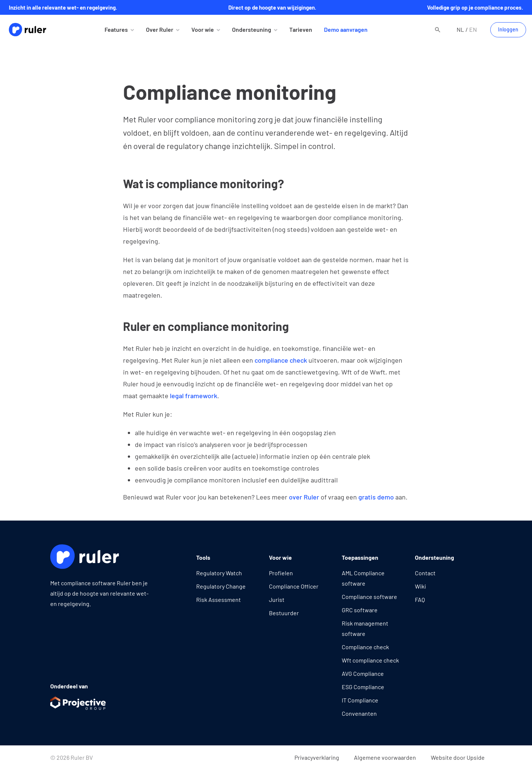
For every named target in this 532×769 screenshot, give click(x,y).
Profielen (281, 573)
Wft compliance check (370, 660)
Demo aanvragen (346, 29)
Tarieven (301, 29)
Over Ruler (160, 29)
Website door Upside (458, 757)
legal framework (194, 396)
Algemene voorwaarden (385, 757)
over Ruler (304, 497)
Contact (425, 573)
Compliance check (365, 647)
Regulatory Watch (219, 573)
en (473, 29)
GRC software (360, 610)
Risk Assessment (219, 599)
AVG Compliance (363, 673)
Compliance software (369, 597)
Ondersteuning (252, 29)
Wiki (420, 586)
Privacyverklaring (317, 757)
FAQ (420, 599)
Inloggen (508, 29)
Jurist (277, 599)
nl (460, 29)
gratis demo (376, 497)
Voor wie (203, 29)
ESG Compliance (363, 687)
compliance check (281, 360)
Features (116, 29)
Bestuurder (284, 613)
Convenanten (359, 713)
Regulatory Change (221, 586)
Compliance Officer (294, 586)
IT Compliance (360, 700)
